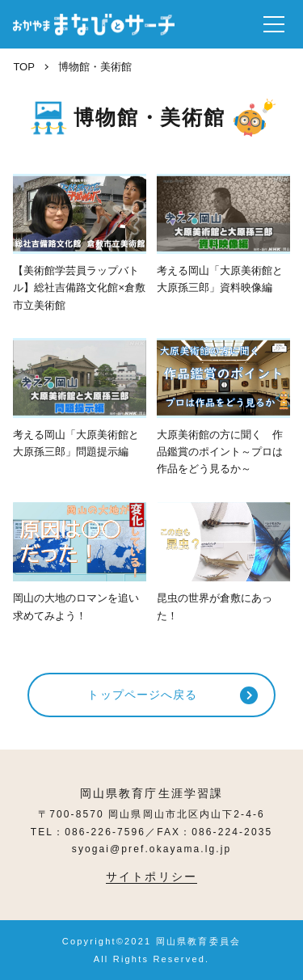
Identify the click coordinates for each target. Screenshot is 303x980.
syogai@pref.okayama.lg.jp (151, 849)
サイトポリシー (151, 877)
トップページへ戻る (142, 695)
